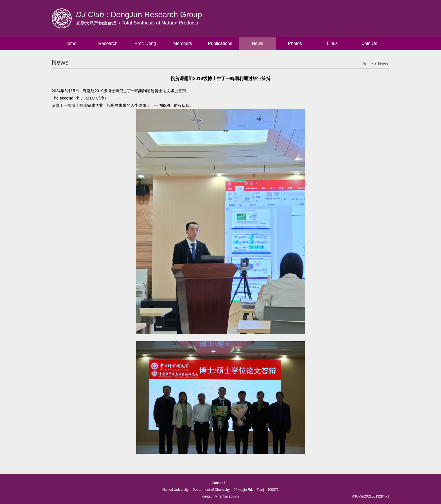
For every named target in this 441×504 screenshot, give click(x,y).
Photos (295, 43)
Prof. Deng (145, 43)
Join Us (370, 43)
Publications (220, 43)
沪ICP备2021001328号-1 (371, 496)
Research (108, 43)
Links (332, 43)
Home (70, 43)
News (257, 43)
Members (183, 43)
